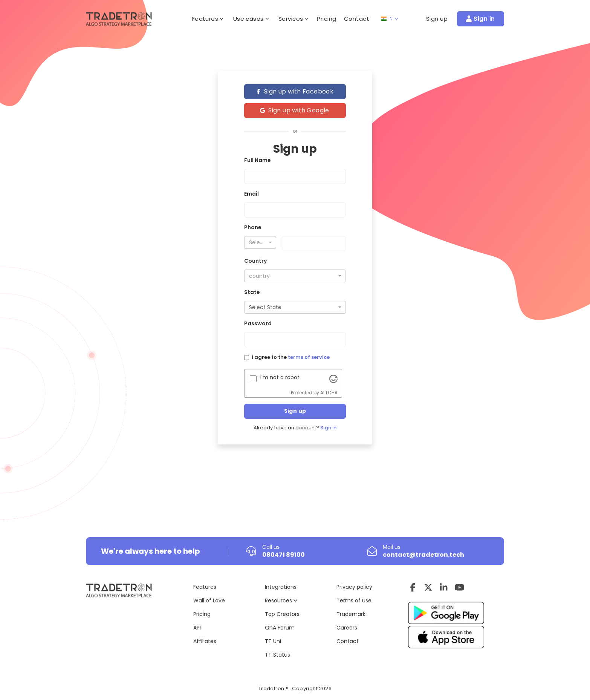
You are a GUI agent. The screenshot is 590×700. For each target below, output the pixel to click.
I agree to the (291, 357)
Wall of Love (209, 600)
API (197, 628)
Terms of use (354, 600)
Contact (357, 19)
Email (251, 194)
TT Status (277, 655)
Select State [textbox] (265, 307)
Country (255, 261)
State (252, 292)
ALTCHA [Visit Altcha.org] (329, 393)
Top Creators (282, 614)
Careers (347, 628)
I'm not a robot (280, 377)
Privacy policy (354, 587)
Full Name (258, 160)
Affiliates (205, 641)
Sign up (295, 411)
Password (258, 323)
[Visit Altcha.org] (333, 378)
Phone (253, 227)
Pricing (327, 19)
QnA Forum (280, 628)
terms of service (309, 357)
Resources (281, 600)
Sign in (328, 428)
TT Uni (273, 641)
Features (205, 587)
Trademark (351, 614)
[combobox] (260, 242)
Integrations (281, 587)
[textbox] (258, 242)
